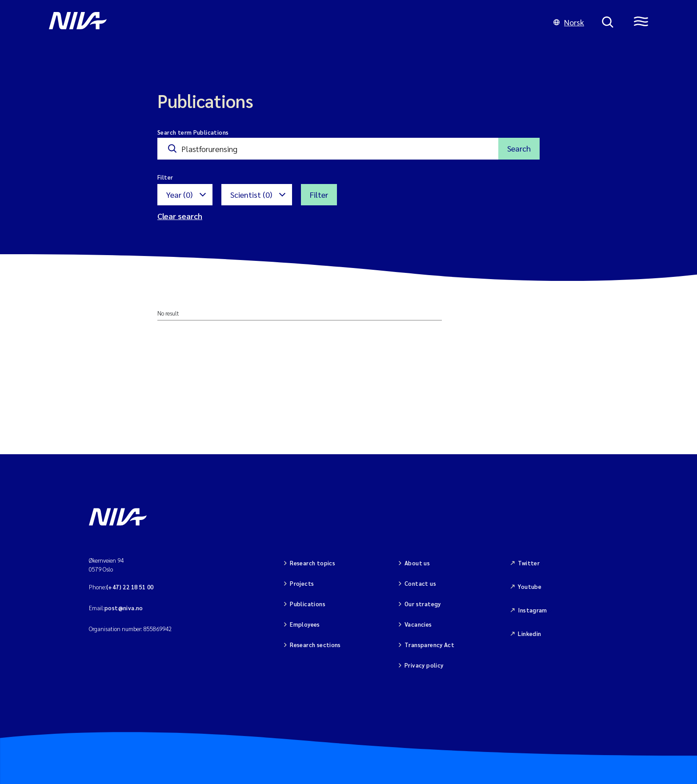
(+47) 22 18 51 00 (130, 587)
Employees (305, 624)
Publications (308, 604)
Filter (319, 194)
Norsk (569, 22)
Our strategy (423, 604)
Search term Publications (193, 132)
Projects (302, 583)
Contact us (420, 583)
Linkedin (529, 634)
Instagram (533, 610)
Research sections (315, 645)
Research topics (312, 563)
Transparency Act (429, 645)
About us (417, 563)
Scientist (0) (251, 194)
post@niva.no (124, 608)
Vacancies (418, 624)
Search (519, 148)
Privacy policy (424, 665)
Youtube (530, 586)
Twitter (529, 563)
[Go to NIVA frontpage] (292, 22)
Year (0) (179, 194)
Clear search (180, 216)
